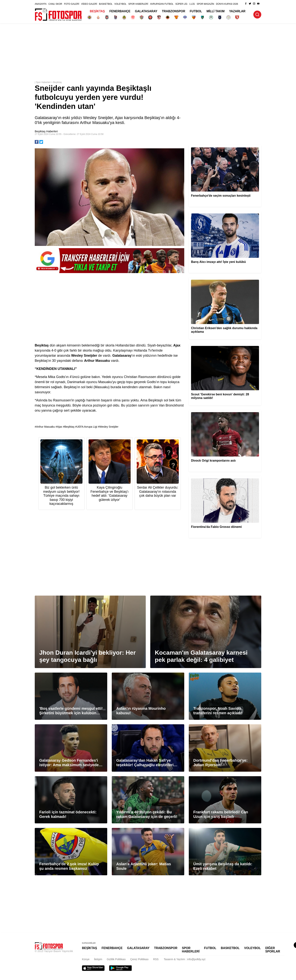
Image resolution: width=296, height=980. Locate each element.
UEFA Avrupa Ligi (87, 427)
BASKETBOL (106, 4)
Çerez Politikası (139, 959)
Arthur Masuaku (46, 427)
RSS (156, 959)
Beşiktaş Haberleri (46, 131)
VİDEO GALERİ (89, 4)
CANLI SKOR (55, 4)
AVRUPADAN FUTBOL (162, 4)
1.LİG (192, 4)
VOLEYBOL (120, 4)
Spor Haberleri (43, 82)
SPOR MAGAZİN (205, 4)
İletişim (98, 959)
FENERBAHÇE (120, 11)
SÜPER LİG (181, 4)
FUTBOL (196, 11)
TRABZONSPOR (174, 11)
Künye (86, 959)
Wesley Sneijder (109, 427)
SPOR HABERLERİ (138, 4)
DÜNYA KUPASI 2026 (227, 4)
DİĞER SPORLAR (273, 950)
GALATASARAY (146, 11)
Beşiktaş (57, 82)
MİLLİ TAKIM (216, 11)
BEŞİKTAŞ (97, 11)
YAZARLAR (237, 11)
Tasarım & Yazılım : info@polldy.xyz (185, 959)
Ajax (60, 427)
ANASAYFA (41, 4)
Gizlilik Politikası (116, 959)
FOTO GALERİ (72, 4)
